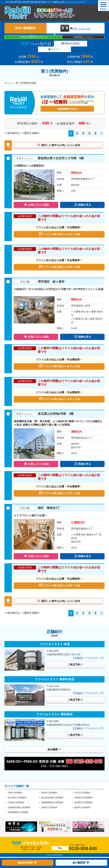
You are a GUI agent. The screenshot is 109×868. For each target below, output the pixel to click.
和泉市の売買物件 (49, 788)
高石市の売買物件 (82, 788)
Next (106, 823)
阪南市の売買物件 (82, 803)
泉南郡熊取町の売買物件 (52, 798)
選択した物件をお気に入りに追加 (59, 139)
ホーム (8, 77)
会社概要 (54, 745)
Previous (3, 823)
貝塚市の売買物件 (16, 798)
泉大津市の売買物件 (17, 793)
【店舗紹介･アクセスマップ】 (88, 653)
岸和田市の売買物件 (84, 793)
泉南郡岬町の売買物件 (18, 808)
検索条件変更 (27, 862)
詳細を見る (83, 199)
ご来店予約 (75, 660)
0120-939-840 (74, 843)
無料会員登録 (55, 43)
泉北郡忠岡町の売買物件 (52, 793)
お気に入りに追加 (36, 199)
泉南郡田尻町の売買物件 (19, 803)
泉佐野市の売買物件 (84, 798)
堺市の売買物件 (15, 788)
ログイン (87, 43)
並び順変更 (81, 862)
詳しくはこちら (82, 29)
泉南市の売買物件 (49, 803)
